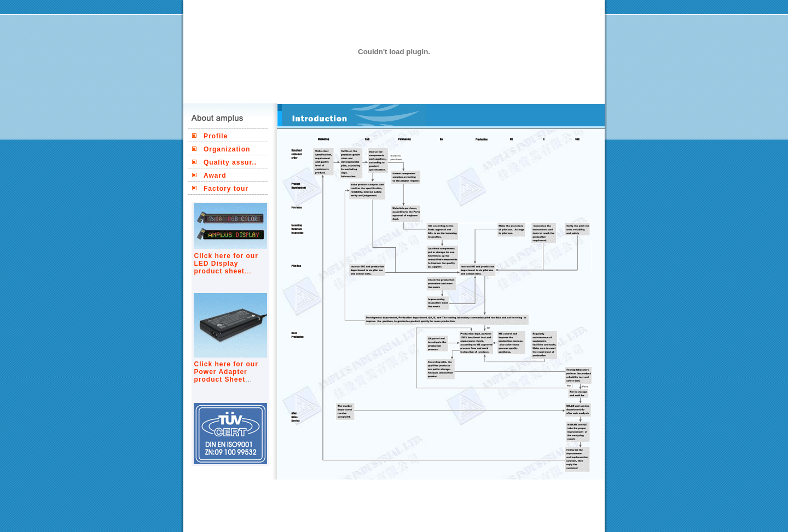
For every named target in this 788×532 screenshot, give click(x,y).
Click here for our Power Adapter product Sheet (226, 372)
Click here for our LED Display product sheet (226, 264)
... (248, 271)
